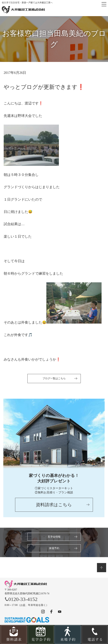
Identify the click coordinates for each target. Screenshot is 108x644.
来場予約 (54, 548)
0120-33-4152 (21, 599)
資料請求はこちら (54, 505)
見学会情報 (54, 537)
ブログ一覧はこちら (54, 378)
